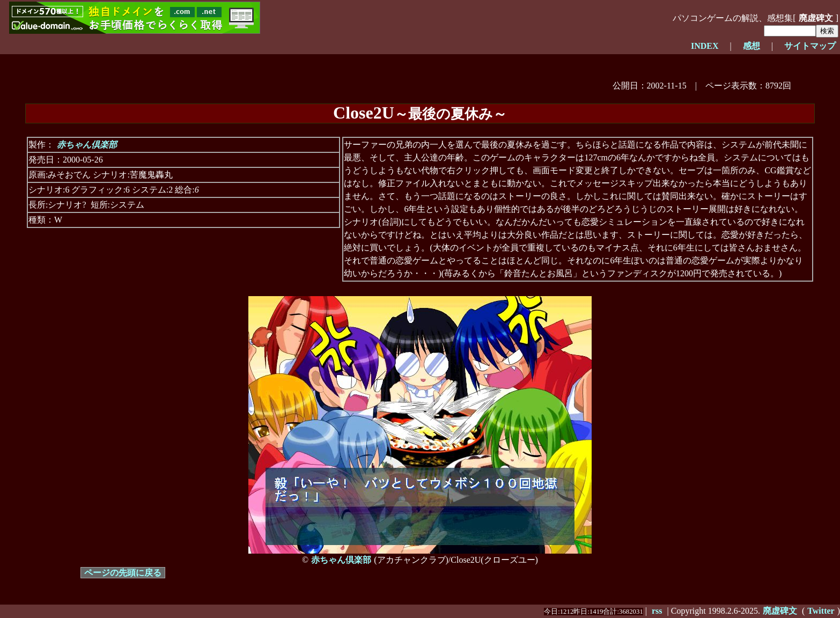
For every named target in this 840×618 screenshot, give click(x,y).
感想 (751, 46)
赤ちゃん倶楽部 (87, 145)
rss (657, 611)
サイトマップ (810, 46)
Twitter (821, 611)
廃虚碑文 (816, 18)
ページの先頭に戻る (123, 573)
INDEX (705, 46)
